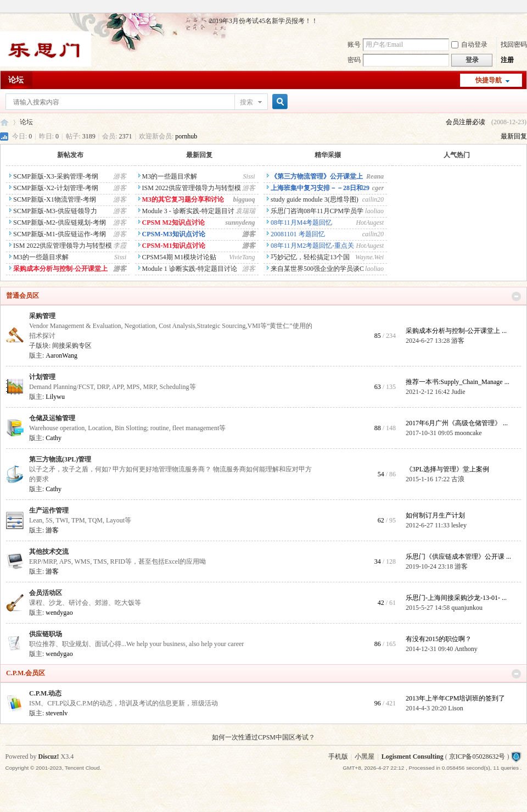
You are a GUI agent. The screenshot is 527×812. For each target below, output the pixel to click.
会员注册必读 (466, 122)
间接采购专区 (72, 346)
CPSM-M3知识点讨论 (172, 234)
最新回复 (514, 136)
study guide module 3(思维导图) (313, 199)
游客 (458, 341)
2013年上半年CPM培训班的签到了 (455, 698)
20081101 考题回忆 (296, 234)
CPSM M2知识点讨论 (172, 223)
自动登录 (469, 45)
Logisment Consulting (413, 757)
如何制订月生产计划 (435, 515)
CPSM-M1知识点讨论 (172, 246)
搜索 (246, 102)
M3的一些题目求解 (39, 257)
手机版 (338, 757)
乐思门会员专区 (4, 122)
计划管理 (42, 377)
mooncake (468, 433)
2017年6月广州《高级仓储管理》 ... (457, 423)
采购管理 (42, 316)
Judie (458, 392)
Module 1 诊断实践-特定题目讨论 (188, 269)
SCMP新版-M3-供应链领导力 (53, 211)
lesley (459, 525)
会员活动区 (46, 593)
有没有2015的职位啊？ (439, 639)
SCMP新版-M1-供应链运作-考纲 (58, 234)
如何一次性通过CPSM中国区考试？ (263, 737)
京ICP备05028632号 (477, 757)
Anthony (466, 649)
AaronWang (61, 355)
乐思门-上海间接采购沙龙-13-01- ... (456, 598)
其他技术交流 (49, 552)
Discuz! (49, 757)
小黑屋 (365, 757)
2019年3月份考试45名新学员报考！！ (263, 21)
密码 (354, 60)
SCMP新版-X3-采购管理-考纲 (54, 176)
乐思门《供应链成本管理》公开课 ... (458, 557)
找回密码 (514, 45)
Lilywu (55, 397)
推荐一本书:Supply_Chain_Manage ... (458, 382)
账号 (354, 45)
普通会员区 (23, 296)
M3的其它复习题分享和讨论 (181, 199)
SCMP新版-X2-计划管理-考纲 (54, 188)
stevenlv (57, 713)
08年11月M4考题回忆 (299, 223)
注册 (507, 60)
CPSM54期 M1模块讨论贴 (178, 257)
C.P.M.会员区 (26, 673)
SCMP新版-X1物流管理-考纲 (53, 199)
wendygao (59, 613)
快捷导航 (489, 80)
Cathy (54, 438)
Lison (455, 708)
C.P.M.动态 (45, 693)
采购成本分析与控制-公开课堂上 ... (456, 331)
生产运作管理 (49, 510)
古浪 (458, 479)
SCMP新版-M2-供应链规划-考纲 (58, 223)
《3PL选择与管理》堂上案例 (447, 469)
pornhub (186, 136)
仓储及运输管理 (52, 418)
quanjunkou (467, 608)
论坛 (16, 80)
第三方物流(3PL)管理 (60, 459)
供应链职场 (46, 634)
